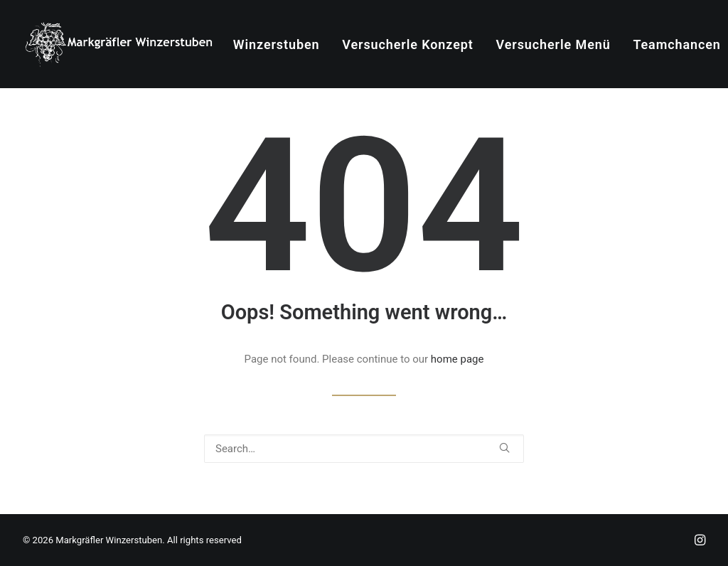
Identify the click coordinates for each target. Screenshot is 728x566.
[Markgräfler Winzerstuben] (118, 44)
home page (457, 359)
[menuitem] (277, 45)
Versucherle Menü (553, 44)
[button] (504, 448)
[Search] (364, 449)
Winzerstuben (277, 44)
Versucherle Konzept (408, 44)
